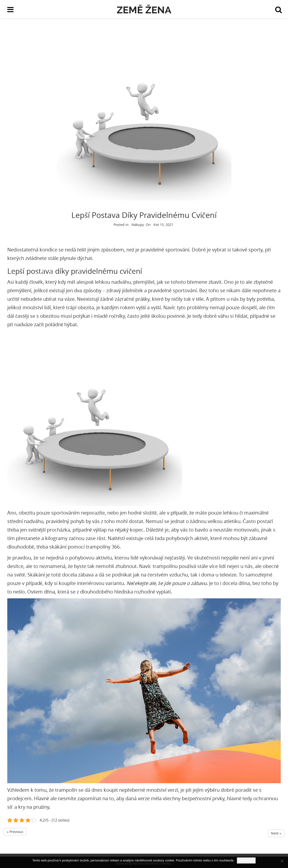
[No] (282, 861)
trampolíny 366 (103, 547)
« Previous (15, 832)
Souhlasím (246, 860)
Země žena (144, 10)
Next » (276, 833)
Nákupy (138, 225)
